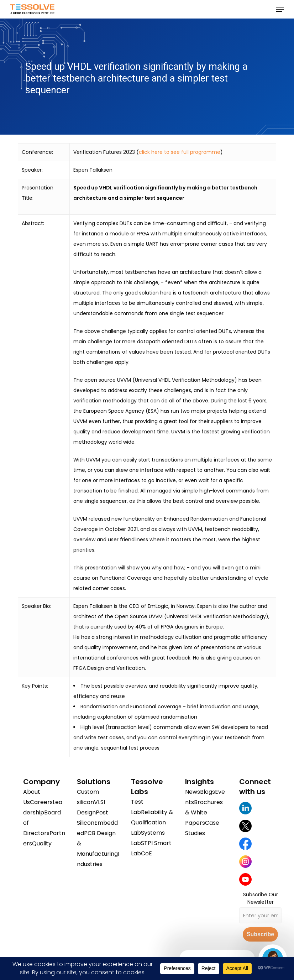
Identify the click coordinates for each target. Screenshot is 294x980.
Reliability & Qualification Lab (152, 822)
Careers (41, 802)
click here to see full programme (180, 152)
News (193, 792)
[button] (280, 9)
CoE (146, 853)
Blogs (208, 792)
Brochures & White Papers (204, 812)
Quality (42, 843)
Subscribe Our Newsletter (261, 898)
